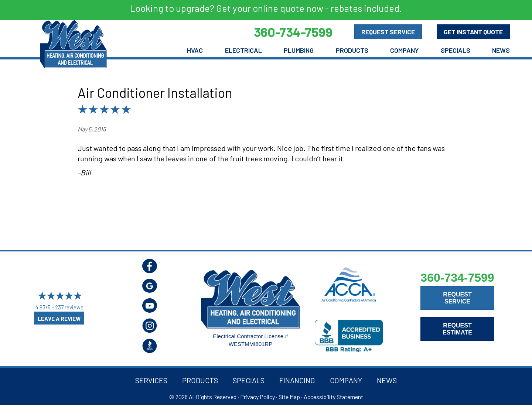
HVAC (195, 50)
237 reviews (69, 307)
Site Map (289, 397)
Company (404, 50)
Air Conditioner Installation (155, 92)
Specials (456, 50)
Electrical (243, 50)
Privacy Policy (258, 397)
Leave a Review (59, 319)
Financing (297, 380)
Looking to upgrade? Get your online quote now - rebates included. (266, 8)
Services (151, 380)
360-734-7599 (457, 278)
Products (352, 50)
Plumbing (299, 50)
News (501, 50)
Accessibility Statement (333, 397)
